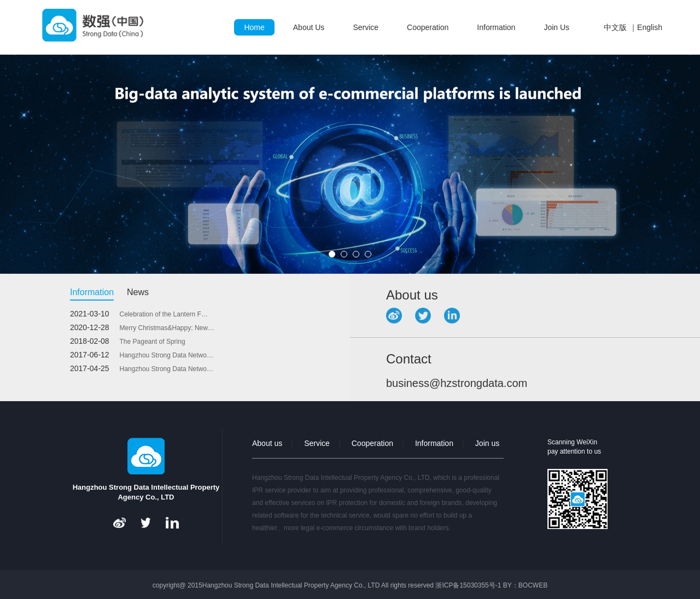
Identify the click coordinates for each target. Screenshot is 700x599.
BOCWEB (533, 585)
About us (267, 443)
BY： (511, 585)
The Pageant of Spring (153, 342)
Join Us (556, 27)
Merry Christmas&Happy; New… (167, 328)
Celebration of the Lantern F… (164, 314)
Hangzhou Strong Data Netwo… (167, 355)
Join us (487, 443)
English (650, 27)
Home (254, 27)
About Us (309, 27)
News (138, 292)
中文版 (615, 27)
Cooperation (428, 27)
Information (496, 27)
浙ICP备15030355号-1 (468, 585)
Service (366, 27)
